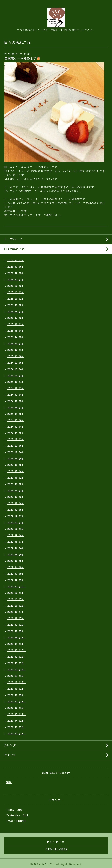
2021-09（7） (16, 612)
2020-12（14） (17, 670)
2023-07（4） (16, 471)
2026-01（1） (16, 280)
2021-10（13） (17, 606)
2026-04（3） (16, 260)
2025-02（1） (16, 350)
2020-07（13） (17, 702)
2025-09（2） (16, 305)
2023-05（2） (16, 484)
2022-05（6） (16, 561)
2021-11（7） (16, 599)
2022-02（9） (16, 580)
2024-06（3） (16, 401)
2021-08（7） (16, 618)
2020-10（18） (17, 682)
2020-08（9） (16, 695)
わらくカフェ (47, 864)
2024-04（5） (16, 414)
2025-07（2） (16, 318)
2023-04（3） (16, 491)
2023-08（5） (16, 465)
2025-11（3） (16, 292)
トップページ (13, 239)
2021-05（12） (17, 638)
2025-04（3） (16, 337)
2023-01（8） (16, 510)
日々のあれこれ (14, 249)
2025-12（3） (16, 286)
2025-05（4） (16, 331)
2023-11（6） (16, 446)
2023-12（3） (16, 439)
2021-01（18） (17, 663)
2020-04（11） (17, 721)
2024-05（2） (16, 408)
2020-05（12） (17, 714)
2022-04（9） (16, 567)
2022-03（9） (16, 574)
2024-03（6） (16, 420)
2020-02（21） (17, 734)
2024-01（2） (16, 433)
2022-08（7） (16, 542)
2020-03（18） (17, 727)
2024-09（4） (16, 382)
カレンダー (11, 745)
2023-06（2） (16, 478)
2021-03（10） (17, 650)
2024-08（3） (16, 388)
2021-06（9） (16, 631)
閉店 (9, 782)
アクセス (10, 755)
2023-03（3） (16, 497)
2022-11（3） (16, 523)
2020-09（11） (17, 689)
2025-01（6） (16, 356)
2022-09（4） (16, 535)
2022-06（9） (16, 555)
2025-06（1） (16, 324)
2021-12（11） (17, 593)
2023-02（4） (16, 503)
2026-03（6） (16, 267)
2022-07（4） (16, 548)
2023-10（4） (16, 452)
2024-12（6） (16, 363)
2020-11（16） (17, 676)
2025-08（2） (16, 312)
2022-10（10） (17, 529)
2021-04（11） (17, 644)
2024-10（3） (16, 376)
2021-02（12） (17, 657)
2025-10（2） (16, 299)
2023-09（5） (16, 459)
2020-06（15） (17, 708)
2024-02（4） (16, 427)
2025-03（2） (16, 344)
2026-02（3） (16, 273)
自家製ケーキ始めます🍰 (22, 58)
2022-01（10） (17, 587)
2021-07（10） (17, 625)
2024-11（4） (16, 369)
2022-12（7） (16, 516)
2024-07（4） (16, 395)
